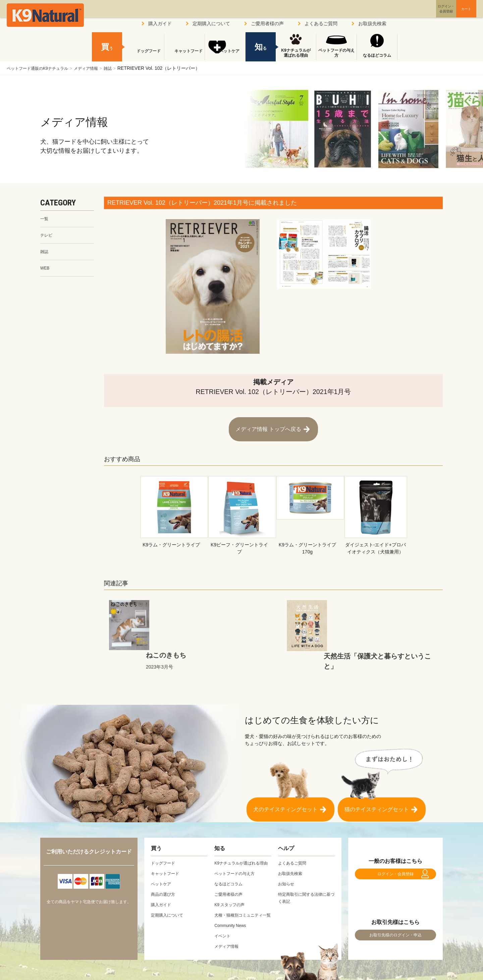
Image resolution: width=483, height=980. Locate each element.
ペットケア (225, 55)
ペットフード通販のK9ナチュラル (42, 68)
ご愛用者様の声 (267, 23)
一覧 (45, 219)
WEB (46, 272)
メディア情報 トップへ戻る (268, 426)
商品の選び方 (165, 864)
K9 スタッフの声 (232, 881)
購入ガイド (160, 23)
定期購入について (211, 23)
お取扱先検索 (372, 23)
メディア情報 (98, 68)
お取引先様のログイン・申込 (395, 915)
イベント (224, 920)
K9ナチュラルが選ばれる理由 (296, 53)
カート (452, 14)
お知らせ (287, 853)
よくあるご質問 (321, 23)
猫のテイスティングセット (377, 776)
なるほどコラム (377, 55)
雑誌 (123, 68)
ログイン (414, 15)
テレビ (47, 237)
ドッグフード (144, 55)
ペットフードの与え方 (336, 53)
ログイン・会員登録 (395, 847)
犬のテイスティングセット (285, 776)
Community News (233, 909)
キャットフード (184, 55)
